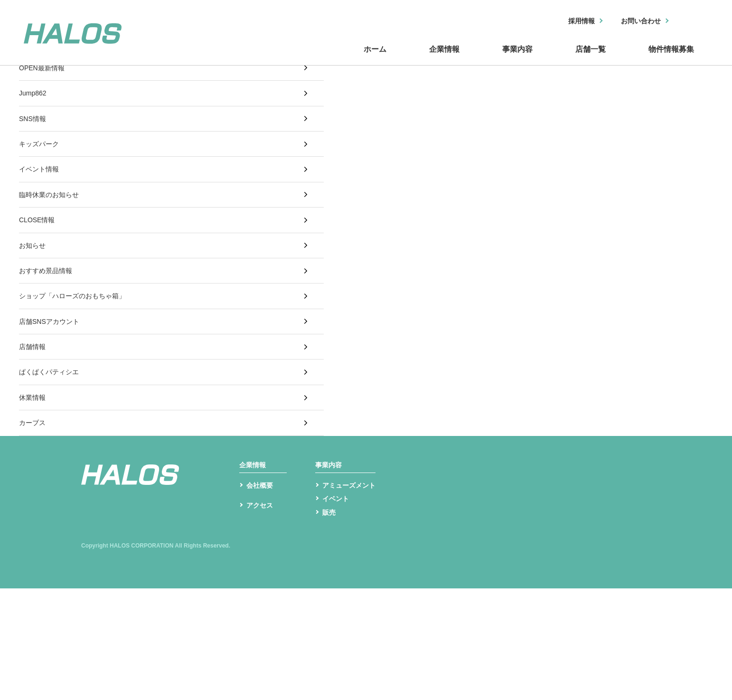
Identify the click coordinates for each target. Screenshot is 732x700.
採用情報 (569, 22)
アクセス (262, 620)
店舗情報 (34, 419)
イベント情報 (42, 197)
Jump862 (35, 102)
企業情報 (347, 58)
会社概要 (262, 593)
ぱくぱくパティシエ (53, 450)
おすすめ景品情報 (49, 324)
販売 (330, 623)
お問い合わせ (636, 22)
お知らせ (34, 292)
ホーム (253, 58)
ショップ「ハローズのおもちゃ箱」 (80, 355)
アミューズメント (353, 593)
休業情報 (34, 482)
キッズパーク (42, 166)
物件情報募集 (656, 58)
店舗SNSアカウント (53, 387)
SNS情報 (34, 134)
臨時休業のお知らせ (53, 229)
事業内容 (447, 58)
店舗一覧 (547, 58)
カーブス (34, 514)
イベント (338, 608)
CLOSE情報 (39, 260)
